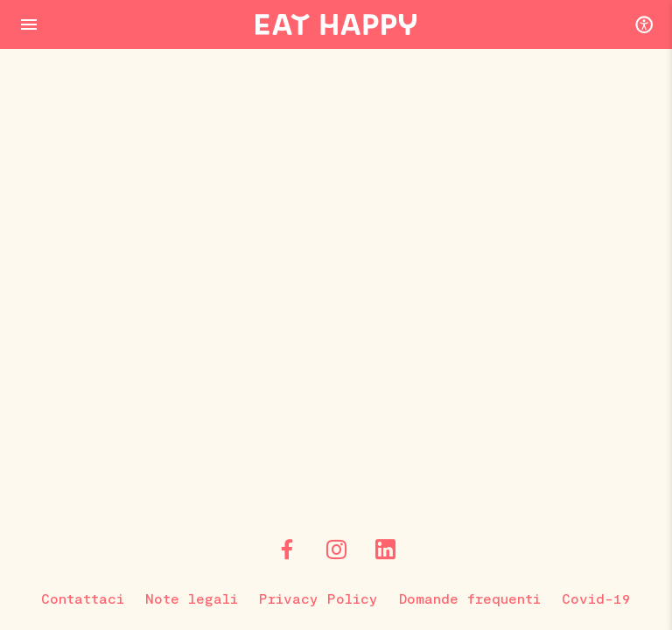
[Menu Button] (29, 24)
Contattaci (83, 598)
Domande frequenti (470, 598)
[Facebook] (287, 549)
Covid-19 (596, 598)
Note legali (192, 598)
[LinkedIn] (385, 549)
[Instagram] (336, 549)
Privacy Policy (318, 598)
